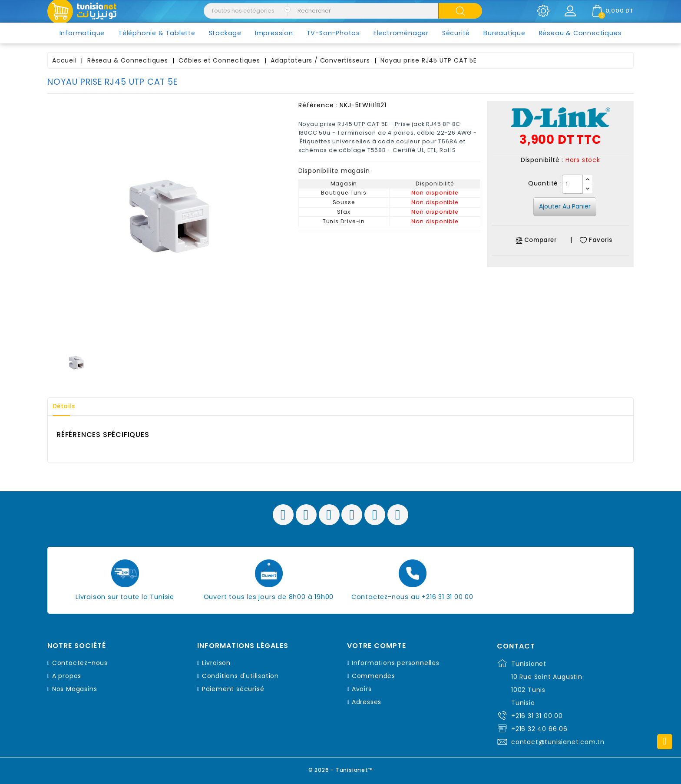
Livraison (216, 663)
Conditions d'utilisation (240, 676)
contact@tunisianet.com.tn (558, 742)
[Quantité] (572, 184)
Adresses (367, 702)
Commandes (374, 676)
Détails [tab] (66, 407)
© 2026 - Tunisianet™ (341, 769)
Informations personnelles (396, 663)
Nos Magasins (75, 689)
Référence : (318, 105)
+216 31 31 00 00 (537, 716)
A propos (67, 676)
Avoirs (362, 689)
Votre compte (377, 646)
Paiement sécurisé (233, 689)
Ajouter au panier (565, 206)
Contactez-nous (80, 663)
